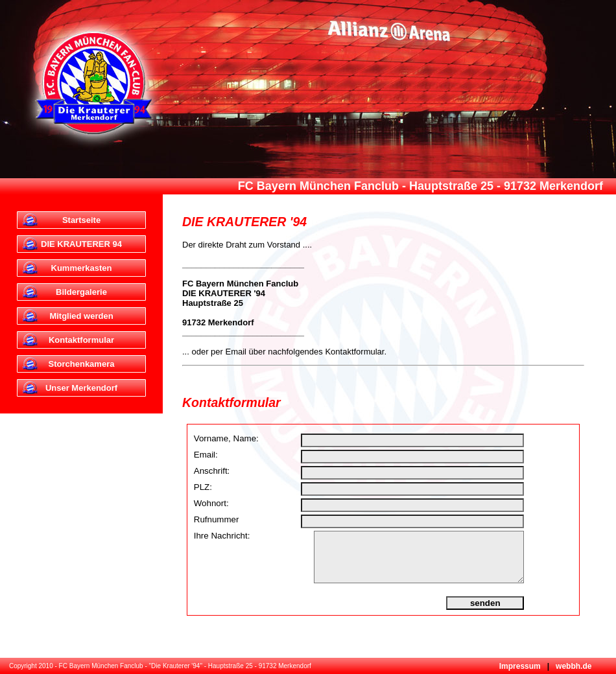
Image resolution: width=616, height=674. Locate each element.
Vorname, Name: (226, 438)
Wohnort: (211, 503)
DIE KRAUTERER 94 (81, 244)
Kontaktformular (81, 340)
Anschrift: (212, 471)
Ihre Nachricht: (222, 536)
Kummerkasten (82, 268)
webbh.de (573, 666)
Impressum (520, 666)
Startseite (81, 220)
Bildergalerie (81, 292)
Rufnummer (217, 519)
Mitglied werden (81, 316)
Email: (206, 455)
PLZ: (203, 487)
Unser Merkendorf (81, 388)
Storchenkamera (82, 364)
